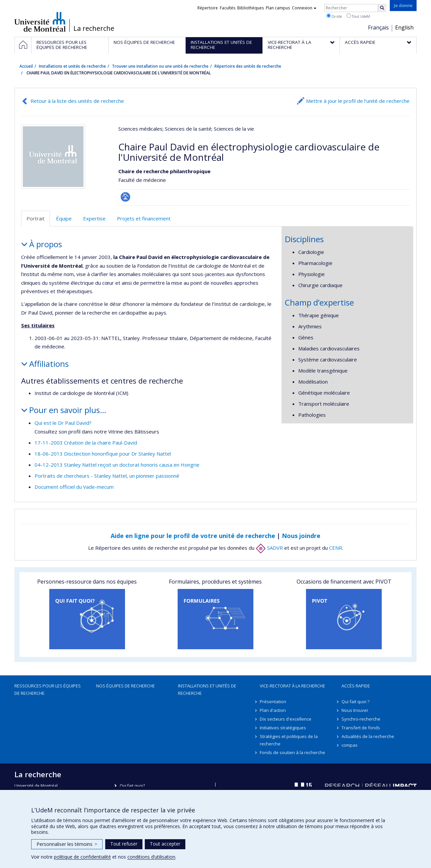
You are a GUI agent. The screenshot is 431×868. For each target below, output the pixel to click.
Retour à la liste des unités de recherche (77, 101)
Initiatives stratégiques (283, 728)
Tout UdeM (358, 16)
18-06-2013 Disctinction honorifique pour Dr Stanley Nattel (103, 454)
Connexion (304, 8)
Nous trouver (355, 710)
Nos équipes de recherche (126, 686)
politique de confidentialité (82, 857)
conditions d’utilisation (151, 857)
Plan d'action (273, 710)
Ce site (334, 16)
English (404, 27)
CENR (336, 548)
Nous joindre (301, 536)
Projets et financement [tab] (144, 218)
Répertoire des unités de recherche (248, 66)
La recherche (94, 28)
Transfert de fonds (361, 728)
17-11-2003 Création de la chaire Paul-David (86, 443)
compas (350, 745)
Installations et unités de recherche (72, 66)
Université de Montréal (40, 22)
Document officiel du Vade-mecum (74, 487)
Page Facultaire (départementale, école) (126, 197)
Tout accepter (165, 844)
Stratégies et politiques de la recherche (289, 740)
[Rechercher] (382, 8)
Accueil (26, 66)
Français (378, 27)
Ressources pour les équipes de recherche (48, 689)
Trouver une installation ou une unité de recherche (160, 66)
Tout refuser (124, 844)
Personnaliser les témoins (67, 844)
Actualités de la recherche (368, 736)
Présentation (273, 702)
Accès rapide (356, 686)
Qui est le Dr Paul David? (63, 423)
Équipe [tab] (64, 218)
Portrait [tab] (36, 218)
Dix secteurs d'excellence (286, 719)
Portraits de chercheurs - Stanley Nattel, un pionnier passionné (107, 476)
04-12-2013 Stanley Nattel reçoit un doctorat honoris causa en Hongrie (117, 465)
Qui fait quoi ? (355, 702)
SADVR (269, 548)
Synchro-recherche (361, 719)
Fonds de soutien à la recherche (292, 752)
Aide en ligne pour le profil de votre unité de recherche (193, 536)
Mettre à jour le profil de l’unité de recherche (358, 101)
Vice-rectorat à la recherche (292, 686)
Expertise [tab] (94, 218)
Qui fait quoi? (132, 786)
